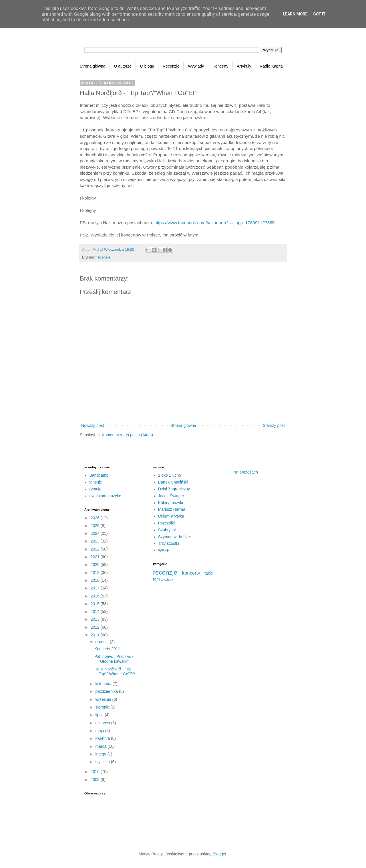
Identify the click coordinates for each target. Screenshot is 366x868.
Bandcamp (99, 475)
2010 (96, 772)
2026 (96, 518)
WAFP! (164, 550)
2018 (96, 580)
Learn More (295, 14)
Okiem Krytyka (171, 516)
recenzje (104, 257)
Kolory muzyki (171, 503)
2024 (96, 533)
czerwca (103, 723)
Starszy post (274, 425)
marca (101, 746)
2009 (96, 780)
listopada (104, 684)
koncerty (191, 573)
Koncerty (220, 66)
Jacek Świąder (171, 496)
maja (100, 731)
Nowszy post (93, 425)
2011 (96, 635)
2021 (96, 557)
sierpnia (103, 707)
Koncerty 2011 (107, 649)
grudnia (103, 642)
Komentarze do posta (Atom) (127, 435)
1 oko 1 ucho (170, 475)
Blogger (219, 854)
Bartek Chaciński (173, 482)
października (107, 691)
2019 (96, 573)
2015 (96, 604)
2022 (96, 549)
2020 (96, 565)
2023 (96, 541)
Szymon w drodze (174, 537)
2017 (96, 588)
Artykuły (244, 66)
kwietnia (103, 738)
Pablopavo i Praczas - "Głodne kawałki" (114, 659)
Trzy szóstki (169, 543)
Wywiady (196, 66)
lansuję (96, 482)
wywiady (167, 579)
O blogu (147, 66)
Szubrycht (167, 530)
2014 (96, 611)
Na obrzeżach (246, 472)
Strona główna (93, 66)
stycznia (103, 762)
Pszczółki (166, 523)
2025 (96, 526)
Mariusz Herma (172, 509)
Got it (319, 14)
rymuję (96, 489)
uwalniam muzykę (105, 496)
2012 (96, 627)
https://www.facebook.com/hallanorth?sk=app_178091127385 (215, 223)
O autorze (123, 66)
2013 (96, 619)
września (104, 699)
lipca (100, 715)
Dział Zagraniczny (174, 489)
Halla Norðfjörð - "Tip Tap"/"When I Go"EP (115, 671)
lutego (101, 754)
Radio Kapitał (271, 66)
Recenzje (171, 66)
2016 (96, 596)
